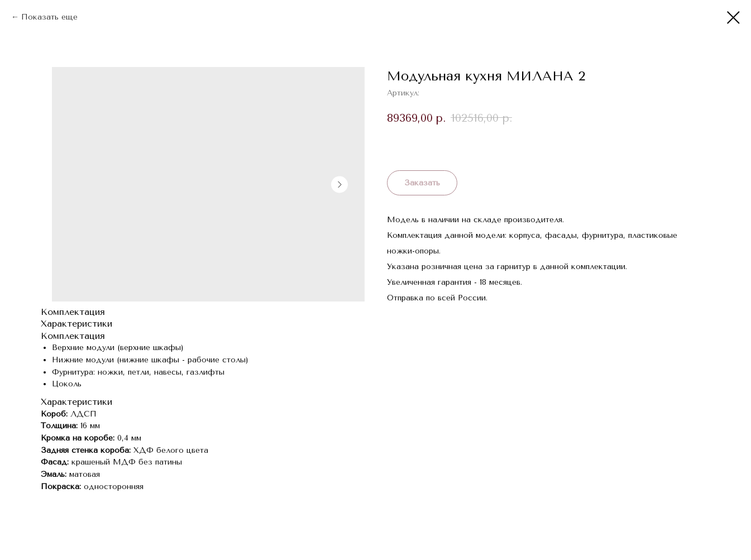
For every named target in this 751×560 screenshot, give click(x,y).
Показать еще (49, 17)
